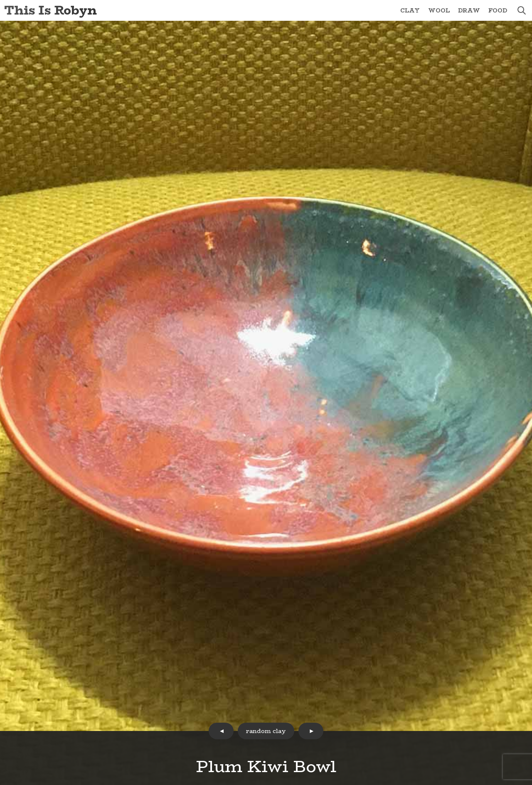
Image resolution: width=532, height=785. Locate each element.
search (522, 10)
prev (221, 731)
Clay (410, 10)
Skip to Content (0, 0)
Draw (469, 10)
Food (498, 10)
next (311, 731)
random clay (266, 731)
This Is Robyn (50, 10)
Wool (439, 10)
